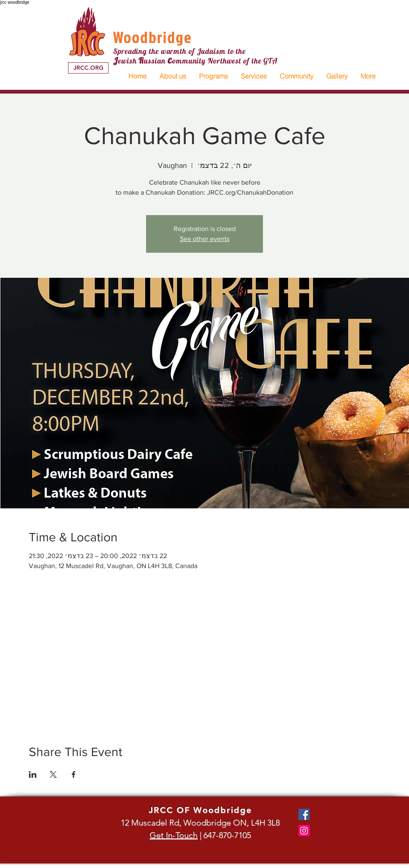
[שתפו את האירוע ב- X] (53, 774)
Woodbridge (153, 37)
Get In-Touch (173, 835)
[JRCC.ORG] (88, 68)
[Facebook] (304, 814)
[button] (173, 76)
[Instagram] (304, 831)
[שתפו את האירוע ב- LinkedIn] (33, 774)
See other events (205, 239)
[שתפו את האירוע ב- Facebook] (74, 774)
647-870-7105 (227, 835)
